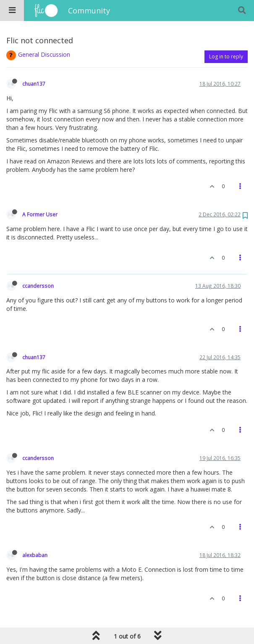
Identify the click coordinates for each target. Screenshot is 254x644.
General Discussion (44, 54)
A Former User (40, 214)
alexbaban (35, 555)
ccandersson (38, 286)
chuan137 (34, 84)
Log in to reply (226, 57)
